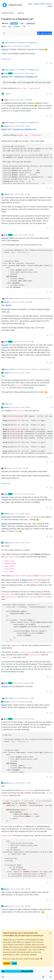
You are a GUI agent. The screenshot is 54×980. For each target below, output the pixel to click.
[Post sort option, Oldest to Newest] (4, 33)
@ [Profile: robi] (12, 43)
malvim (7, 43)
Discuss (14, 23)
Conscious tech (6, 59)
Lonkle (6, 100)
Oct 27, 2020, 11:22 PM (23, 702)
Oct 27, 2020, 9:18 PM (23, 543)
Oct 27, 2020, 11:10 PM (26, 683)
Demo (43, 4)
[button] (3, 977)
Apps (30, 4)
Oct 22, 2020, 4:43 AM (21, 468)
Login (14, 963)
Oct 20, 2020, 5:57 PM (22, 100)
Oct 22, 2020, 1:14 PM (23, 514)
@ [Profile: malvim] (5, 49)
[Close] (50, 933)
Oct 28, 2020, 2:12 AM (23, 783)
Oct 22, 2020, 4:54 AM (27, 494)
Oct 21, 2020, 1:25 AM (23, 126)
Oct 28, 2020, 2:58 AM (23, 906)
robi (5, 46)
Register (7, 963)
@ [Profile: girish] (12, 70)
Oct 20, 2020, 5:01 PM (20, 46)
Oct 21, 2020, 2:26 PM (23, 302)
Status (36, 4)
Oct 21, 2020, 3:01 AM (26, 235)
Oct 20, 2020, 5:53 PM (27, 73)
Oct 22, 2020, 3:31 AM (23, 373)
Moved (5, 23)
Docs (49, 4)
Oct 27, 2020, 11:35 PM (27, 719)
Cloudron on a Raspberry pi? (28, 43)
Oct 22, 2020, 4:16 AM (23, 407)
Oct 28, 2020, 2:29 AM (23, 889)
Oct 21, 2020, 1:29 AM (23, 194)
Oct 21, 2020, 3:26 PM (27, 342)
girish (6, 73)
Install (50, 6)
